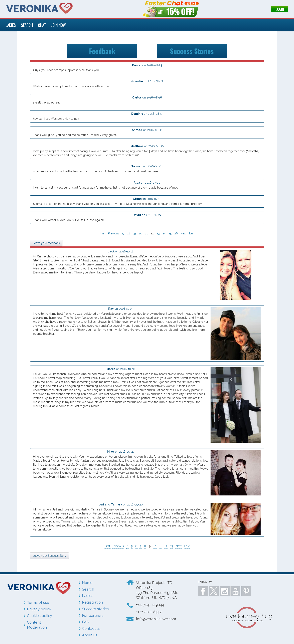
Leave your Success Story (49, 556)
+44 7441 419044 (150, 605)
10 (155, 546)
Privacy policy (39, 609)
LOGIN (280, 9)
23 (158, 233)
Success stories (95, 609)
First (103, 233)
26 (176, 233)
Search (88, 589)
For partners (93, 615)
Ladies (88, 596)
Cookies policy (40, 616)
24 (164, 233)
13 (172, 546)
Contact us (91, 628)
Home (87, 583)
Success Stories (192, 51)
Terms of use (38, 602)
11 (161, 546)
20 (140, 233)
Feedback (102, 51)
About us (90, 635)
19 (134, 233)
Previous (114, 233)
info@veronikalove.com (156, 619)
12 (166, 546)
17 (123, 233)
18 (129, 233)
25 (170, 233)
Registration (92, 602)
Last (192, 233)
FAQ (86, 622)
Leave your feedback (46, 243)
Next (183, 233)
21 (146, 233)
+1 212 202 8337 (149, 612)
